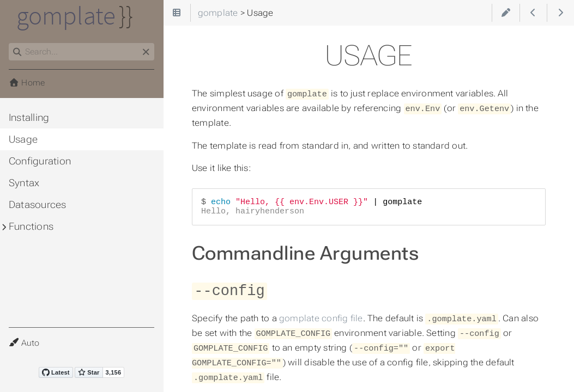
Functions (31, 226)
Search (10, 43)
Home (27, 83)
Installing (29, 118)
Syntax (24, 183)
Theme (22, 336)
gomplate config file (321, 316)
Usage (23, 139)
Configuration (40, 161)
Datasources (38, 205)
